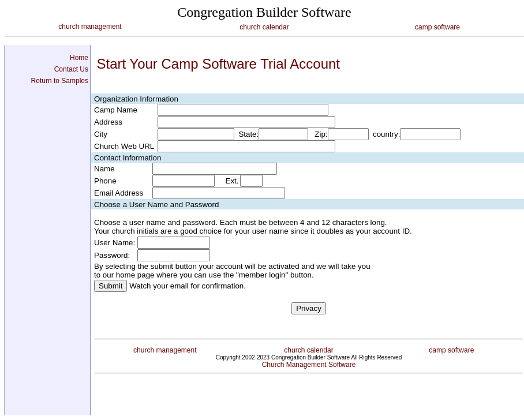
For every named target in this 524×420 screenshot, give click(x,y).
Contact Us (71, 69)
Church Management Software (309, 365)
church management (90, 27)
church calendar (264, 27)
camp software (437, 27)
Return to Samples (60, 81)
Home (79, 58)
